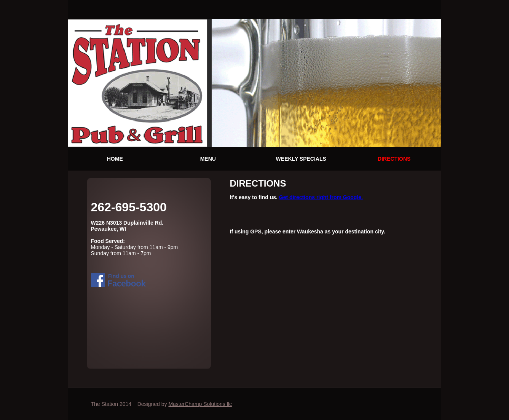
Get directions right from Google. (321, 197)
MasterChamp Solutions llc (200, 404)
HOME (115, 159)
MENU (208, 159)
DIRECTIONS (394, 159)
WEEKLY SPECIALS (301, 159)
